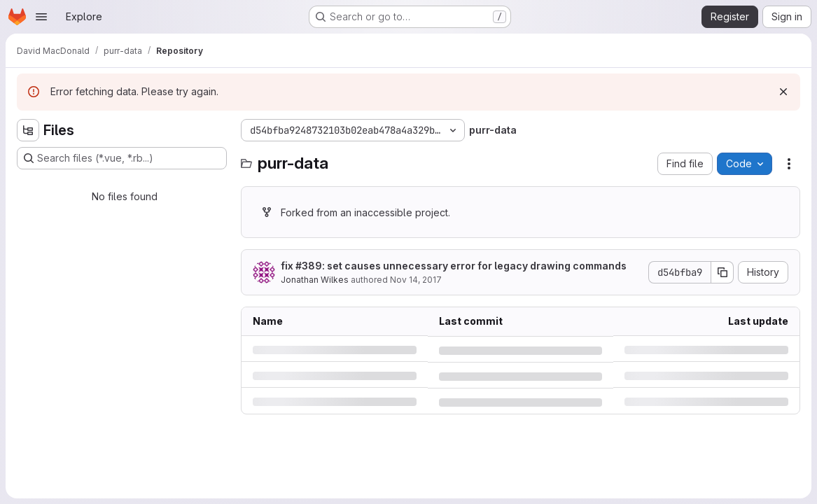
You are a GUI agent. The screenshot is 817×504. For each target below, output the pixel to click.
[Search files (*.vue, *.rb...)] (122, 158)
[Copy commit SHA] (722, 272)
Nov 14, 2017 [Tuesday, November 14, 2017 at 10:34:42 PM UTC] (416, 280)
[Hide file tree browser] (28, 130)
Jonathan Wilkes (315, 280)
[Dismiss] (783, 92)
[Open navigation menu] (41, 17)
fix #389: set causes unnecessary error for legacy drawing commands (454, 266)
